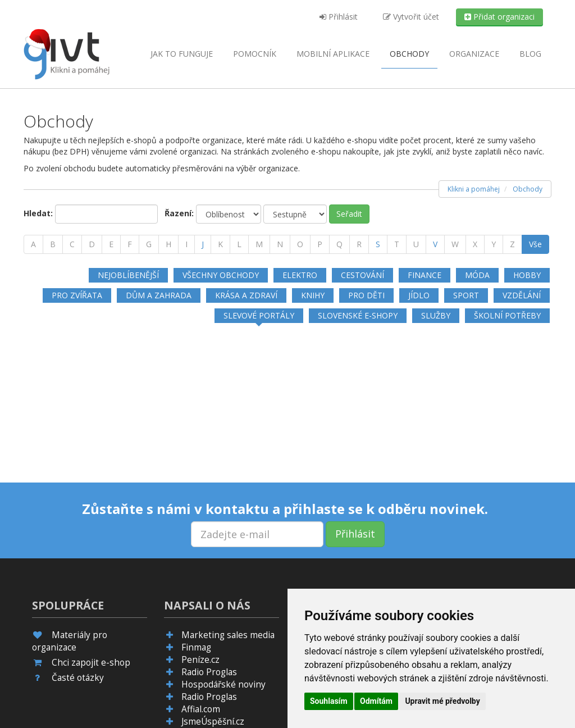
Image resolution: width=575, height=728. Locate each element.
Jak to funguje (182, 54)
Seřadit (349, 214)
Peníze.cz (200, 660)
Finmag (196, 647)
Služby (436, 315)
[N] (280, 244)
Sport (466, 295)
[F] (130, 244)
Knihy (313, 295)
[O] (300, 244)
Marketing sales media (228, 635)
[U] (416, 244)
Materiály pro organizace (70, 641)
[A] (33, 244)
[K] (220, 244)
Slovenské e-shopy (358, 315)
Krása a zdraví (246, 295)
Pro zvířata (77, 295)
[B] (53, 244)
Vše (535, 244)
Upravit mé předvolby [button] (442, 701)
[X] (475, 244)
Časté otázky (78, 678)
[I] (186, 244)
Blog (530, 54)
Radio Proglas (209, 672)
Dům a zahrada (159, 295)
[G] (149, 244)
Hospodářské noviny (223, 684)
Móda (477, 275)
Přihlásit (339, 17)
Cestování (362, 275)
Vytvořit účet (411, 17)
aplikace (333, 54)
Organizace (474, 54)
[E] (111, 244)
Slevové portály (259, 315)
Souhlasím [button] (329, 701)
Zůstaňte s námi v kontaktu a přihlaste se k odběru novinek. (285, 509)
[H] (168, 244)
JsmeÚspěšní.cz (213, 722)
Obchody (409, 54)
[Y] (494, 244)
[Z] (512, 244)
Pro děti (366, 295)
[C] (72, 244)
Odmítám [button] (376, 701)
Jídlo (419, 295)
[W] (455, 244)
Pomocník (255, 54)
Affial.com (201, 709)
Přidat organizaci (499, 17)
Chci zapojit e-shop (91, 663)
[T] (397, 244)
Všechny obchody (221, 275)
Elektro (300, 275)
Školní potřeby (507, 315)
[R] (359, 244)
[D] (92, 244)
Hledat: (38, 213)
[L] (239, 244)
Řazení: (179, 213)
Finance (425, 275)
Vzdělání (522, 295)
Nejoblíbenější (128, 275)
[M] (259, 244)
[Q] (339, 244)
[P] (320, 244)
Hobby (527, 275)
